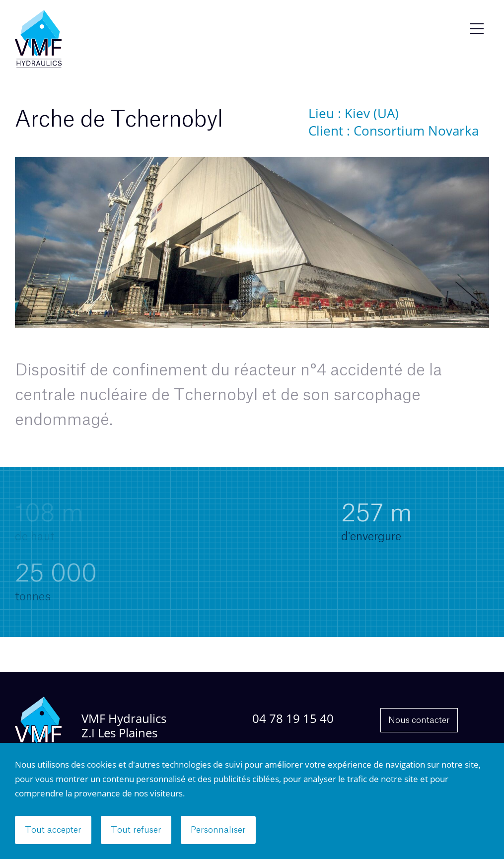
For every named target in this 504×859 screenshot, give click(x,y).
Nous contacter (419, 720)
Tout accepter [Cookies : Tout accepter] (53, 830)
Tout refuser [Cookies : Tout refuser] (136, 830)
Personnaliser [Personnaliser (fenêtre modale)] (218, 830)
